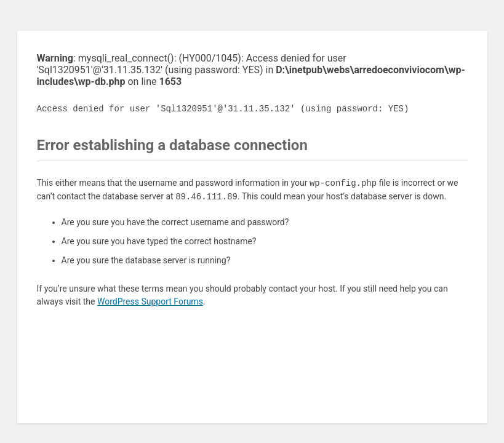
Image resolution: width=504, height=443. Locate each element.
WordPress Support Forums (150, 301)
